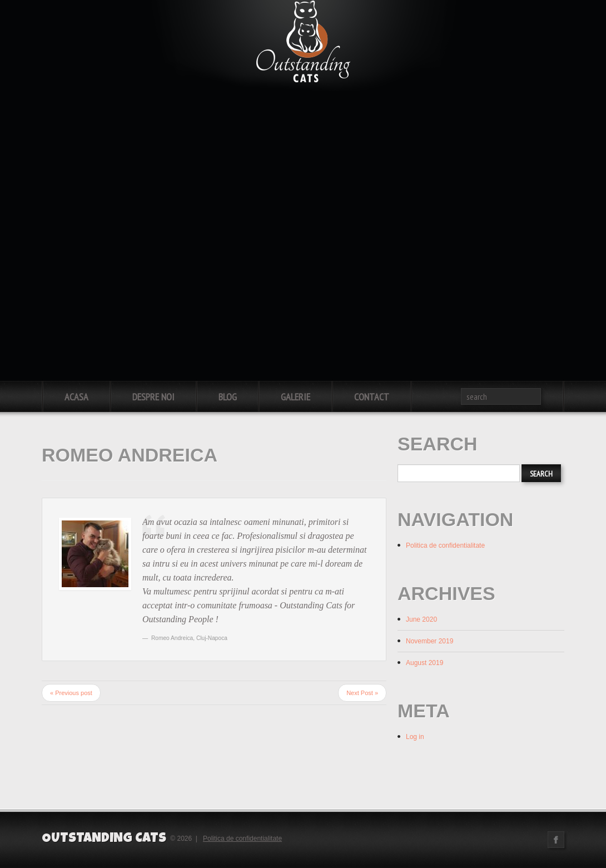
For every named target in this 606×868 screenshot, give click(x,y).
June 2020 (421, 619)
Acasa (76, 397)
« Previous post (71, 693)
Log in (415, 737)
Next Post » (362, 693)
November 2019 (429, 641)
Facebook (556, 840)
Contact (372, 397)
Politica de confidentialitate (445, 545)
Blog (228, 397)
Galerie (295, 397)
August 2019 (424, 663)
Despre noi (153, 397)
